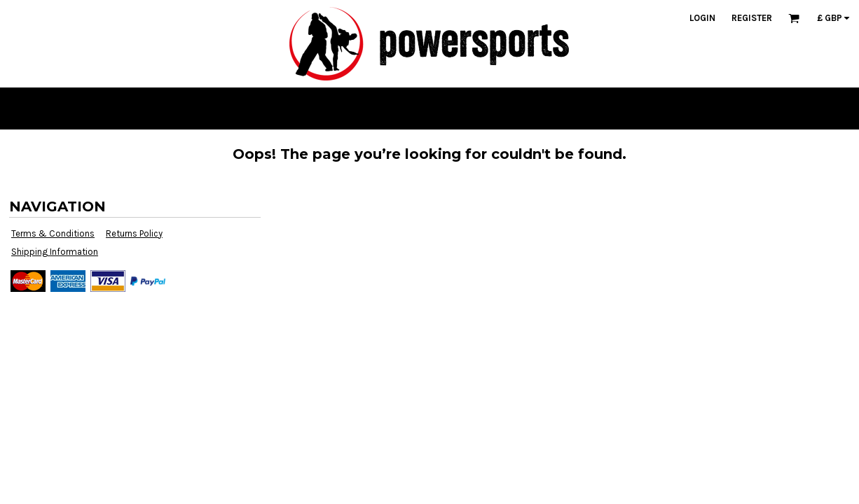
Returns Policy (134, 233)
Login (702, 18)
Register (752, 18)
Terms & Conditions (53, 233)
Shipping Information (55, 252)
